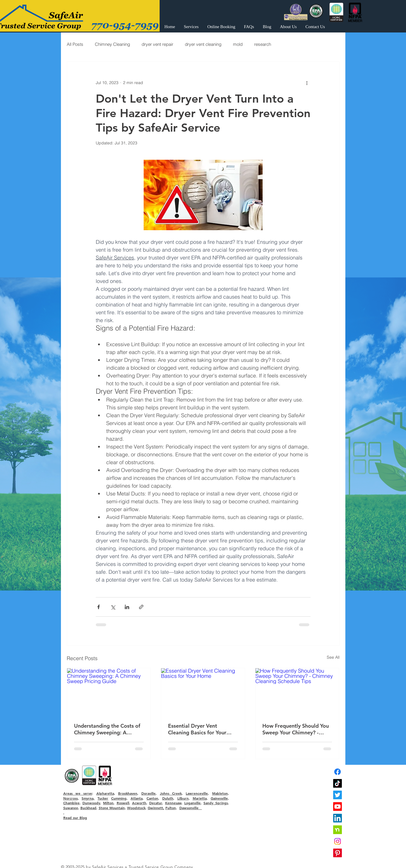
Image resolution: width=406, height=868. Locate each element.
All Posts (75, 44)
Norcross (71, 798)
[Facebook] (338, 772)
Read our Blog (75, 818)
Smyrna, (88, 798)
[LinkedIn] (338, 818)
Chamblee (71, 803)
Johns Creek (171, 793)
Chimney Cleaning (112, 44)
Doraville (148, 793)
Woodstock (136, 808)
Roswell (123, 803)
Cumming (119, 798)
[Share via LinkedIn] (127, 607)
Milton (108, 803)
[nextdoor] (338, 830)
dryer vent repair (157, 44)
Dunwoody (91, 803)
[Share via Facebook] (99, 607)
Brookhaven (128, 793)
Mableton (220, 793)
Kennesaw (173, 803)
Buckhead (88, 808)
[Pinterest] (338, 853)
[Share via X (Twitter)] (113, 607)
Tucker (103, 798)
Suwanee (71, 808)
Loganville (192, 803)
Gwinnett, (156, 808)
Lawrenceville (197, 793)
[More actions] (307, 83)
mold (238, 44)
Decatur (156, 803)
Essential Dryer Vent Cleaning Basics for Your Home (197, 729)
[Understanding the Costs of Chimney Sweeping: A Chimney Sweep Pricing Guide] (109, 692)
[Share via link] (141, 607)
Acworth (139, 803)
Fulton (171, 808)
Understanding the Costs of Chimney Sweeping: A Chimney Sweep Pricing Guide (107, 729)
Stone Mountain (112, 808)
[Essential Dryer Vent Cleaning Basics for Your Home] (203, 692)
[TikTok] (338, 783)
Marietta (200, 798)
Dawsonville (191, 808)
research (263, 44)
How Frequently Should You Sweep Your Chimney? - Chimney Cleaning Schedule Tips (296, 729)
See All (333, 657)
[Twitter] (338, 795)
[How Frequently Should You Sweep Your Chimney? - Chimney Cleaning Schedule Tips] (297, 692)
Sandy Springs (215, 803)
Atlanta (137, 798)
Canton (152, 798)
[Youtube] (338, 807)
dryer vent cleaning (203, 44)
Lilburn (183, 798)
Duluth (168, 798)
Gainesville (219, 798)
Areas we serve (78, 793)
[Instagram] (338, 841)
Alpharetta (105, 793)
